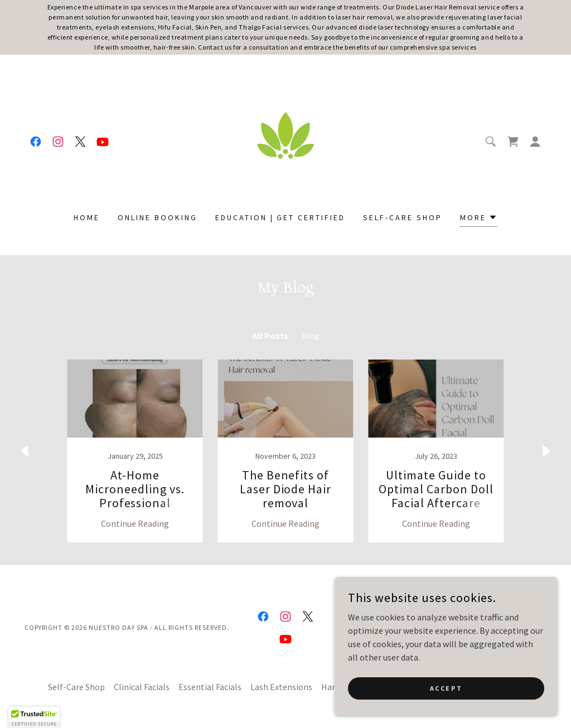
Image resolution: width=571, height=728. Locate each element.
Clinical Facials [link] (142, 687)
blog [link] (311, 336)
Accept (446, 688)
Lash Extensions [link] (281, 687)
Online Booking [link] (158, 217)
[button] (535, 142)
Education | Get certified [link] (280, 217)
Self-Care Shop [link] (403, 217)
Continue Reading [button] (135, 523)
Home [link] (87, 217)
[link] (36, 142)
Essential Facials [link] (210, 687)
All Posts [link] (270, 336)
